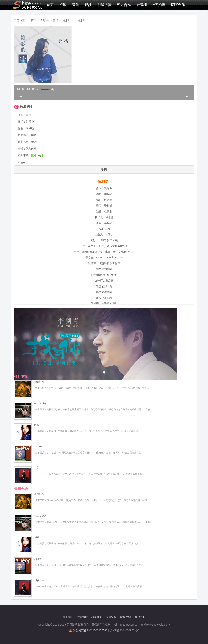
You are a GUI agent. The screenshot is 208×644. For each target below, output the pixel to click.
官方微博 (82, 617)
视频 (88, 5)
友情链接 (111, 617)
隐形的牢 (68, 20)
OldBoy (38, 446)
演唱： (22, 115)
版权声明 (126, 617)
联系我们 (97, 617)
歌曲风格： (25, 142)
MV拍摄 (159, 5)
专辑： (22, 149)
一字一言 (39, 468)
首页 (50, 5)
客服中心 (140, 617)
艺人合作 (124, 5)
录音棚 (142, 5)
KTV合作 (178, 5)
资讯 (63, 5)
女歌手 (45, 20)
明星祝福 (104, 5)
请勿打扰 (39, 382)
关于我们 (68, 617)
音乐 (75, 5)
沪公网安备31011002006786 (90, 630)
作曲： (22, 128)
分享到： (23, 163)
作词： (22, 122)
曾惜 (56, 20)
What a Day (40, 403)
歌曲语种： (25, 135)
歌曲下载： (25, 155)
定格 (36, 425)
